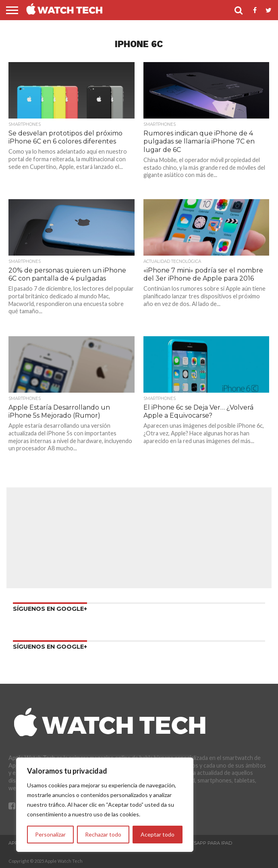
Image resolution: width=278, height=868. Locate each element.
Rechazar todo (103, 834)
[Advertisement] (139, 538)
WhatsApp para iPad (206, 843)
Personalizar (50, 834)
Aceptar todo (158, 834)
